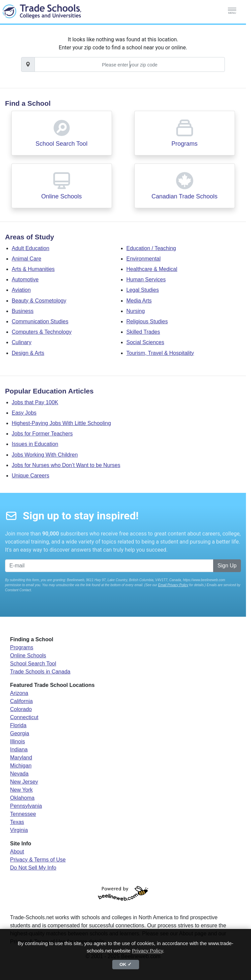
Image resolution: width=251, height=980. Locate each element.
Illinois (17, 741)
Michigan (21, 766)
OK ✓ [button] (125, 964)
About (17, 852)
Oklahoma (22, 798)
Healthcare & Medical (152, 269)
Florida (18, 725)
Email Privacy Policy (173, 585)
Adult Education (30, 248)
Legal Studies (143, 290)
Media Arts (139, 301)
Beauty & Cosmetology (39, 301)
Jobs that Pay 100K (35, 402)
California (21, 701)
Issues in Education (35, 444)
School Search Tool (61, 144)
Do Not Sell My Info (33, 868)
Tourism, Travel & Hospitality (160, 353)
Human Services (146, 279)
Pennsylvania (26, 806)
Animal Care (26, 259)
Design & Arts (28, 353)
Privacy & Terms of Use (38, 860)
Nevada (19, 774)
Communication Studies (40, 321)
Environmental (143, 259)
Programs (184, 144)
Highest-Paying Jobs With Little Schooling (61, 423)
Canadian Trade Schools (184, 196)
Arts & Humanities (33, 269)
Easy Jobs (24, 413)
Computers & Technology (42, 332)
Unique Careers (30, 476)
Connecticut (24, 717)
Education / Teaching (151, 248)
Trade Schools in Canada (40, 672)
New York (21, 790)
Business (23, 311)
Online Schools (61, 196)
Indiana (19, 750)
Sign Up (227, 566)
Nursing (136, 311)
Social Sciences (145, 342)
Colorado (21, 709)
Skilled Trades (143, 332)
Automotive (25, 279)
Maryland (21, 758)
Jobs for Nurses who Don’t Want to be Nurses (66, 465)
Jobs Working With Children (45, 455)
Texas (17, 822)
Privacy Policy (147, 951)
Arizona (19, 693)
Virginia (19, 830)
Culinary (22, 342)
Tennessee (23, 814)
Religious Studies (147, 321)
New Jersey (24, 782)
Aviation (21, 290)
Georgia (20, 733)
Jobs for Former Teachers (42, 434)
